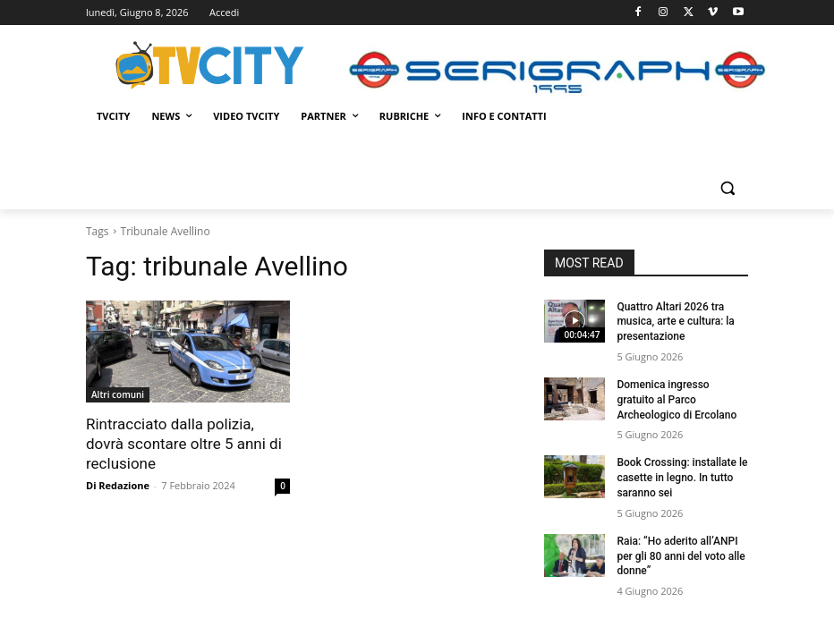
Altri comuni (118, 394)
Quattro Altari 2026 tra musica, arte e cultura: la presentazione (675, 322)
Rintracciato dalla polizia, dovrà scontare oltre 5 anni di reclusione (184, 444)
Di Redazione (118, 485)
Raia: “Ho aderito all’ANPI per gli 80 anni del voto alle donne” (681, 556)
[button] (727, 188)
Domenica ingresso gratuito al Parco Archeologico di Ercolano (677, 400)
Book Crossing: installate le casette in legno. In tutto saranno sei (682, 478)
